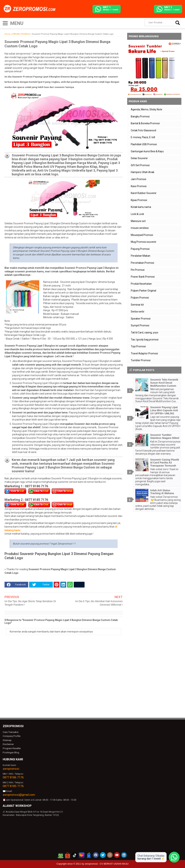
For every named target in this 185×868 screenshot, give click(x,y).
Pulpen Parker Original (143, 291)
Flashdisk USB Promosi (144, 144)
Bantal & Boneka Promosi (145, 123)
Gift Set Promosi (140, 165)
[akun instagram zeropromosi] (110, 854)
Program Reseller (12, 747)
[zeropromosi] (31, 9)
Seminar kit (137, 305)
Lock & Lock (137, 214)
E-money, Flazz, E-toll (143, 137)
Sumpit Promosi (140, 325)
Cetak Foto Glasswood (143, 130)
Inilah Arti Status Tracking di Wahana (162, 492)
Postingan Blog (11, 751)
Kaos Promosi (139, 186)
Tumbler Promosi (141, 360)
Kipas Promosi (139, 200)
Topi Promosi (138, 346)
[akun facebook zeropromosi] (96, 854)
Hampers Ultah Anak (143, 172)
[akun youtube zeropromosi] (117, 854)
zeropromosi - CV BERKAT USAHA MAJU (107, 863)
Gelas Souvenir (139, 158)
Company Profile (11, 736)
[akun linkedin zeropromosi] (124, 854)
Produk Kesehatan (141, 284)
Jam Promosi (138, 179)
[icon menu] (5, 23)
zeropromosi (11, 768)
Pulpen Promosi (140, 298)
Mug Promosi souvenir (144, 242)
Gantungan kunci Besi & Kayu (147, 151)
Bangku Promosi (140, 116)
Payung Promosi (140, 249)
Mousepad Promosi (142, 235)
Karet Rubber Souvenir (144, 193)
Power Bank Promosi (143, 277)
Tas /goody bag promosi (145, 340)
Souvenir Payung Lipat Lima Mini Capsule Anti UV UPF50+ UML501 (164, 410)
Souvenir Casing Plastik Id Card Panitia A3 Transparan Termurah (165, 463)
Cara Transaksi (10, 732)
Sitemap (7, 740)
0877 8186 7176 (13, 776)
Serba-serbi (137, 312)
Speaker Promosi (141, 319)
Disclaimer (8, 744)
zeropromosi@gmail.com (19, 794)
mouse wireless (140, 228)
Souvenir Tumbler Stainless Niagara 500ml (165, 436)
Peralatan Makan (141, 256)
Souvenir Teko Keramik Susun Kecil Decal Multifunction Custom (164, 383)
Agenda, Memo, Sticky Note (147, 109)
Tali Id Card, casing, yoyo (145, 332)
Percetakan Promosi (142, 263)
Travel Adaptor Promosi (144, 353)
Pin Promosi (138, 270)
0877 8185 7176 (13, 785)
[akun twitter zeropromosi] (103, 854)
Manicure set (138, 221)
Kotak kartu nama (141, 207)
